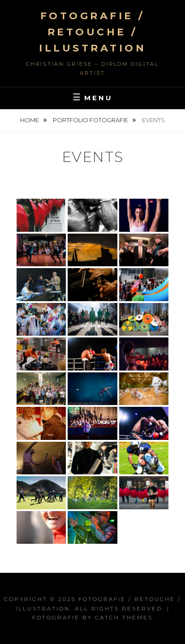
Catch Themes (124, 617)
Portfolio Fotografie (91, 120)
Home (30, 120)
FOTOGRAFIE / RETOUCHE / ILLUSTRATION (92, 32)
